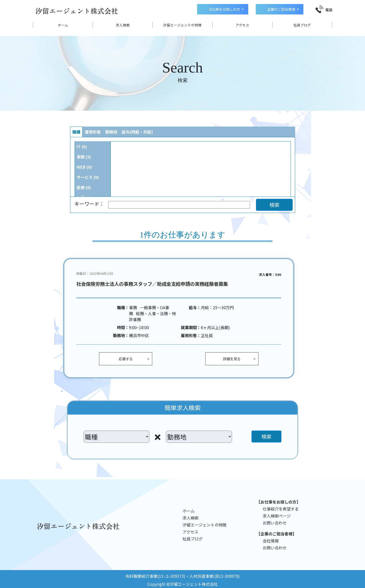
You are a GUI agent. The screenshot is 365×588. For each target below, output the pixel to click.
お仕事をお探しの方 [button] (224, 9)
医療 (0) (84, 187)
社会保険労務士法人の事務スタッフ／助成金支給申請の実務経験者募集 (152, 284)
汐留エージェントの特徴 (182, 25)
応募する (126, 359)
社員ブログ (302, 25)
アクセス (242, 25)
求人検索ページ (277, 516)
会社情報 (271, 541)
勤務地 (111, 132)
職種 (76, 132)
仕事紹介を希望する (281, 509)
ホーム (63, 25)
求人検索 (123, 25)
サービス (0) (88, 177)
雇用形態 (93, 132)
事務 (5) (84, 157)
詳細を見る (232, 359)
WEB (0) (84, 167)
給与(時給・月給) (137, 132)
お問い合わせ (275, 523)
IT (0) (82, 147)
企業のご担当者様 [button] (281, 9)
